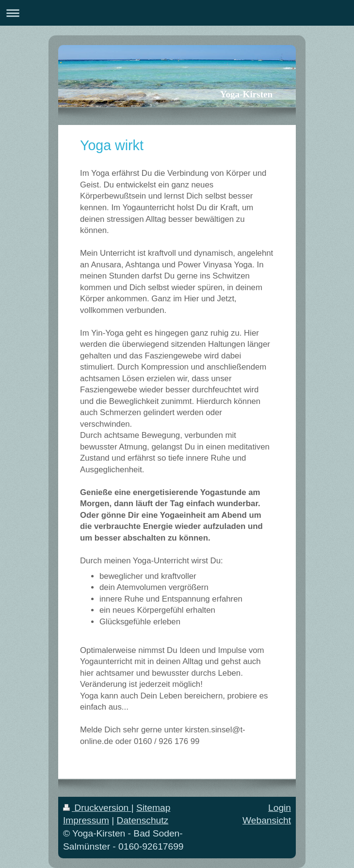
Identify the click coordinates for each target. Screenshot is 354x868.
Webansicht (267, 820)
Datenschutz (143, 820)
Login (280, 808)
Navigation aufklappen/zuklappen (177, 13)
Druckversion (97, 808)
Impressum (86, 820)
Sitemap (153, 808)
